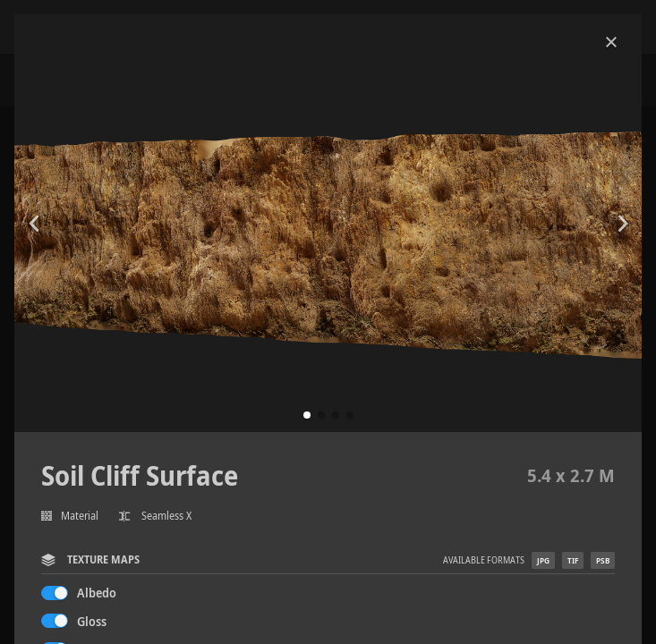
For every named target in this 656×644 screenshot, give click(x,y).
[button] (307, 415)
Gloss (92, 621)
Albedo (97, 593)
